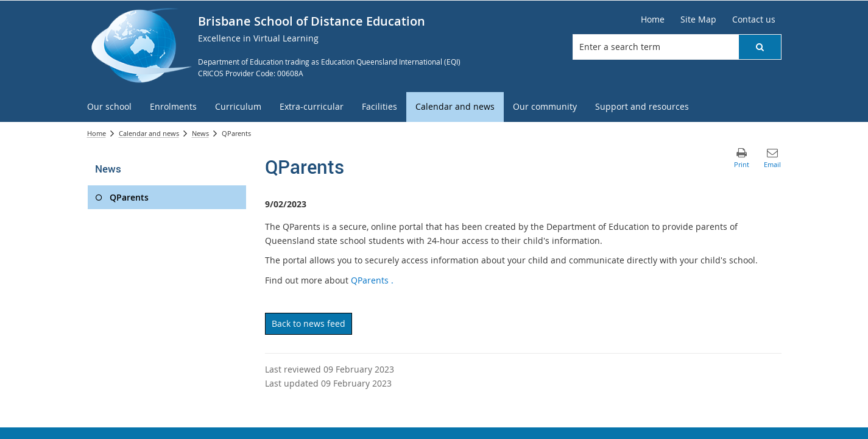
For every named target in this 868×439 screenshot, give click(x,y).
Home (97, 133)
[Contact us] (754, 20)
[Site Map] (698, 20)
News (200, 133)
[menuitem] (109, 107)
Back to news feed (309, 323)
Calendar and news (149, 133)
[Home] (653, 20)
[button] (760, 47)
